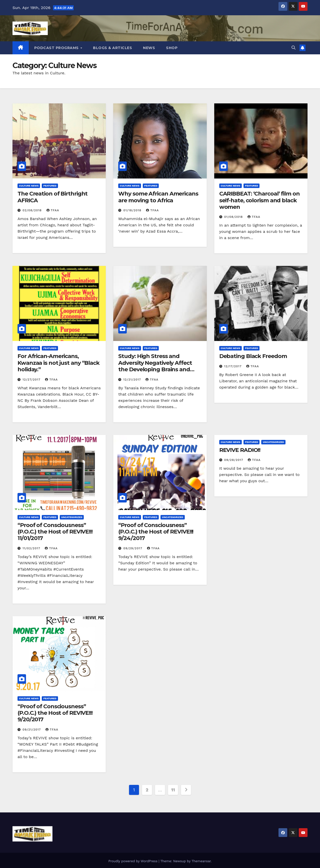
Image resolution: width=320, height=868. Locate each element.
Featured (50, 186)
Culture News (29, 186)
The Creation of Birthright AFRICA (52, 197)
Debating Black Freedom (253, 356)
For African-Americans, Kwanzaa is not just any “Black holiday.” (58, 363)
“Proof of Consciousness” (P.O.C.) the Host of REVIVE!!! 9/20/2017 (55, 713)
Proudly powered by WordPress (133, 861)
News (149, 48)
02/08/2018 (33, 210)
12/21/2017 (133, 380)
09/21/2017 (32, 730)
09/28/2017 (234, 460)
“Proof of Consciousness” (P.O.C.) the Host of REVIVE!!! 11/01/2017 (55, 532)
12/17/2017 (233, 366)
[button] (293, 48)
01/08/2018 (234, 217)
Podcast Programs (57, 48)
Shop (172, 48)
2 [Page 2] (147, 790)
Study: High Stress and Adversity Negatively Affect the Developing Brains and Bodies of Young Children (155, 366)
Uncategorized (72, 517)
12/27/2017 (32, 380)
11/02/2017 (32, 548)
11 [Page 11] (173, 790)
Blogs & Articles (112, 48)
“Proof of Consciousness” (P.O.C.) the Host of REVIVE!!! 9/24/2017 (156, 532)
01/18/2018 (133, 210)
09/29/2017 (133, 548)
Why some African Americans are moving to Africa (158, 197)
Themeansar (201, 861)
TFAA (53, 210)
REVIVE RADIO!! (240, 450)
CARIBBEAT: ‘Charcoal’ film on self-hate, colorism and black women (259, 200)
